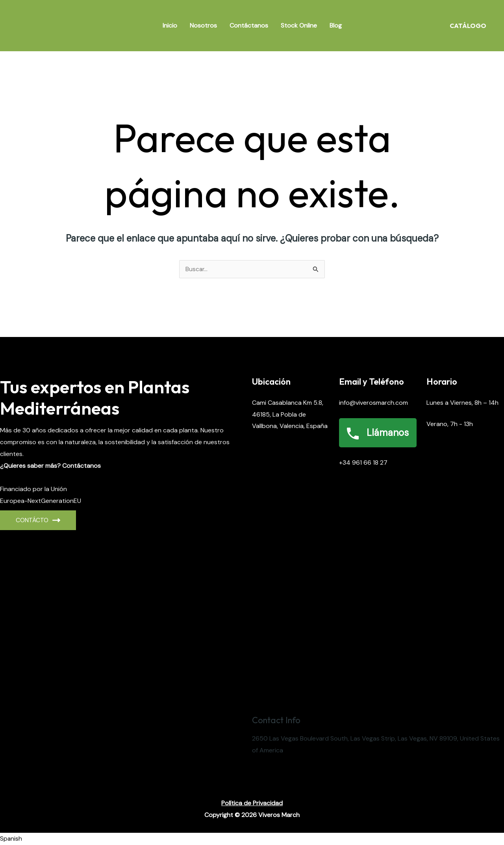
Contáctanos (249, 25)
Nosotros (203, 25)
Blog (336, 25)
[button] (252, 839)
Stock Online (299, 25)
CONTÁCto (38, 520)
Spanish (11, 839)
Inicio (170, 25)
